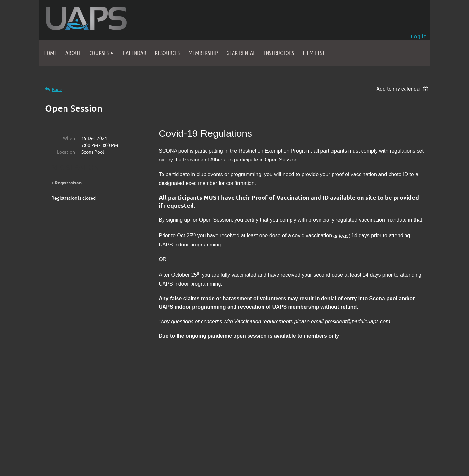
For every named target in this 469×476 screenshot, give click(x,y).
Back (57, 89)
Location (66, 152)
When (69, 138)
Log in (419, 36)
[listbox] (403, 89)
